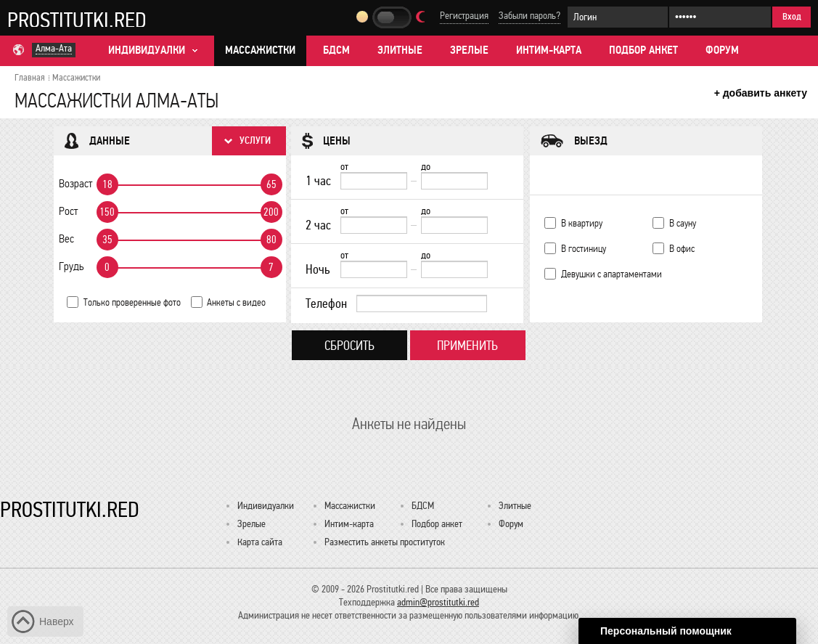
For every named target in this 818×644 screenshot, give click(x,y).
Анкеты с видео (236, 302)
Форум (722, 50)
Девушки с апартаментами (612, 274)
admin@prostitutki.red (438, 602)
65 (271, 184)
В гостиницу (584, 249)
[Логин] (618, 17)
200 (271, 212)
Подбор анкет (643, 50)
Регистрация (464, 16)
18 (107, 184)
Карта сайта (260, 542)
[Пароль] (720, 17)
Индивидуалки (266, 506)
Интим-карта (549, 50)
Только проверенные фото (132, 302)
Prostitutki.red (77, 20)
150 (107, 212)
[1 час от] (374, 181)
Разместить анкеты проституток (385, 542)
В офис (682, 249)
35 (107, 240)
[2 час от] (374, 225)
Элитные (400, 50)
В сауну (683, 223)
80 (271, 240)
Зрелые (469, 50)
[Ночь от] (374, 269)
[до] (454, 181)
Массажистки (260, 50)
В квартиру (582, 223)
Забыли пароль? (529, 16)
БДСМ (336, 50)
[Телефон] (422, 303)
